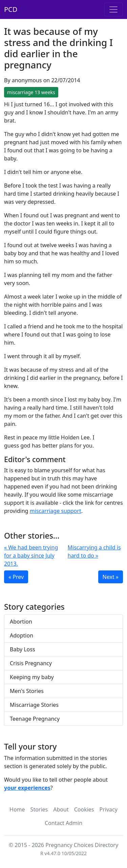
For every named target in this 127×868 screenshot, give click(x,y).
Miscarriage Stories (34, 705)
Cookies (84, 809)
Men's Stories (27, 691)
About (61, 809)
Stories (39, 809)
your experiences (27, 788)
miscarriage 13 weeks (31, 92)
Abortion (21, 622)
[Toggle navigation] (113, 9)
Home (17, 809)
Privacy (109, 809)
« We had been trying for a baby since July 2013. (31, 556)
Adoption (22, 635)
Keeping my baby (32, 677)
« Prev (16, 577)
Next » (111, 577)
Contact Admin (63, 823)
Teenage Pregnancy (35, 719)
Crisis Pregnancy (31, 663)
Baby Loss (23, 649)
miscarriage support (56, 511)
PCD (11, 9)
